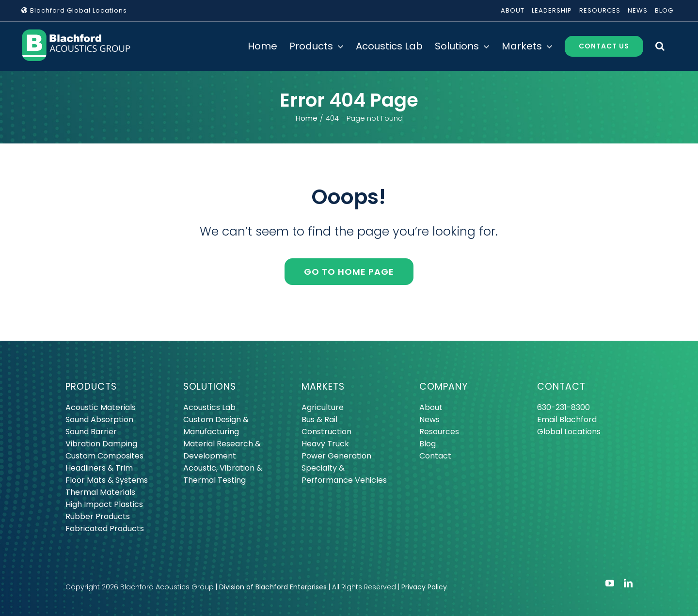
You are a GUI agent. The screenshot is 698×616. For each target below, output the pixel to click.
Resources (439, 432)
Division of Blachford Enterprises (273, 587)
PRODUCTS (91, 387)
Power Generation (336, 456)
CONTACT (561, 387)
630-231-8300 (563, 407)
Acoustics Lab (209, 407)
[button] (660, 46)
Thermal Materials (100, 492)
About (431, 407)
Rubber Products (98, 516)
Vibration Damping (101, 444)
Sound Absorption (99, 419)
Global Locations (569, 432)
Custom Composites (104, 456)
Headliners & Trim (99, 468)
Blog (428, 444)
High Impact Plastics (104, 504)
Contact (435, 456)
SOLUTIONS (210, 387)
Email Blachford (567, 419)
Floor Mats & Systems (107, 480)
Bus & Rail (319, 419)
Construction (326, 432)
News (429, 419)
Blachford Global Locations (74, 10)
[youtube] (610, 583)
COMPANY (444, 387)
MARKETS (323, 387)
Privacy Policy (424, 587)
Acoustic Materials (101, 407)
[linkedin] (628, 583)
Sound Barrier (91, 432)
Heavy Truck (325, 444)
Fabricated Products (105, 529)
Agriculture (323, 407)
